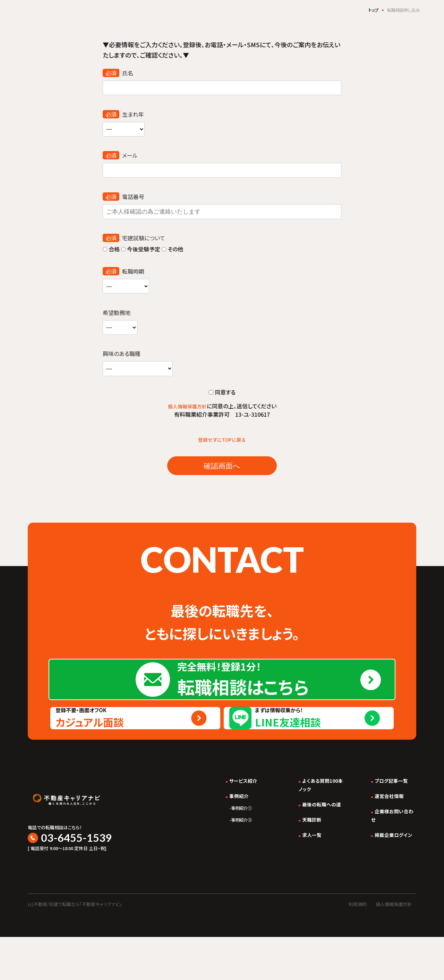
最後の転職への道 (313, 853)
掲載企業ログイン (391, 883)
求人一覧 (302, 883)
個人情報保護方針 (187, 407)
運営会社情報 (386, 844)
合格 (111, 250)
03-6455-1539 (80, 879)
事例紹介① (227, 856)
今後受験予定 (140, 250)
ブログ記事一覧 (388, 829)
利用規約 (358, 947)
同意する (222, 393)
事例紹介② (227, 868)
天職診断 (302, 868)
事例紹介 (224, 844)
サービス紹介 (229, 829)
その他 (172, 250)
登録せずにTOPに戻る (222, 440)
